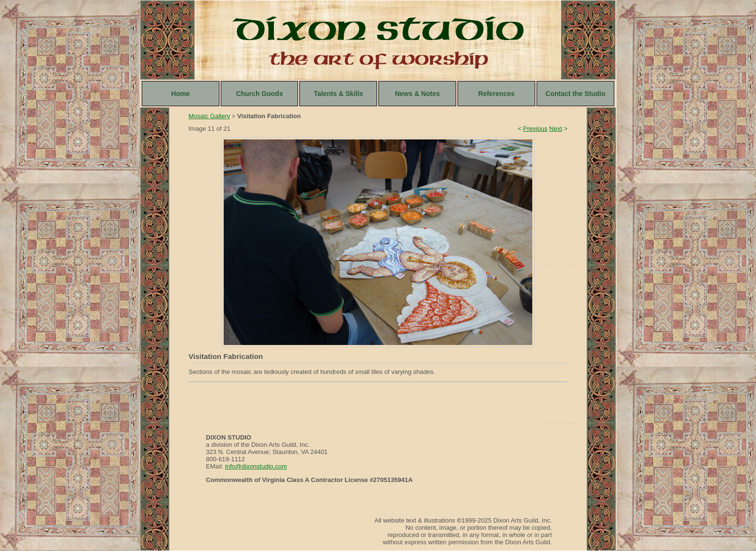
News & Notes (417, 94)
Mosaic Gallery (209, 116)
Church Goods (259, 94)
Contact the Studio (575, 94)
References (497, 94)
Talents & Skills (338, 94)
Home (181, 94)
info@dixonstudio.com (256, 466)
